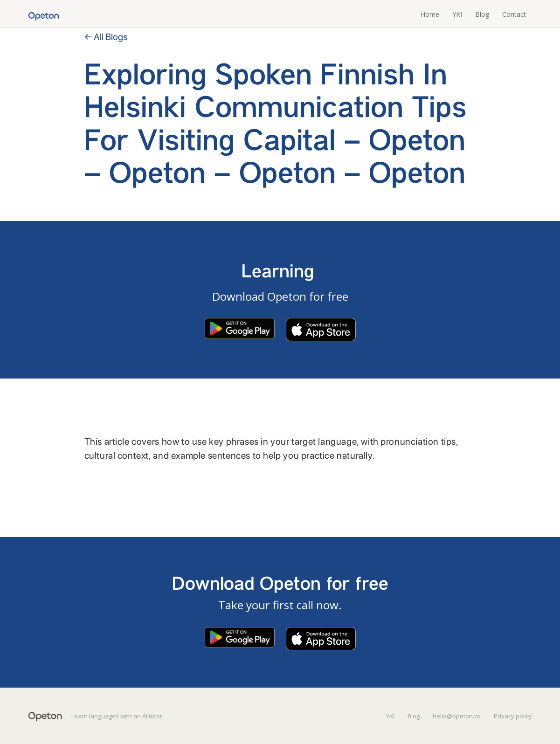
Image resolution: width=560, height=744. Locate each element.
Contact (514, 14)
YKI (457, 14)
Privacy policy (513, 716)
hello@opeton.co (457, 716)
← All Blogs (106, 37)
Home (430, 14)
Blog (482, 14)
